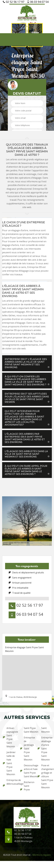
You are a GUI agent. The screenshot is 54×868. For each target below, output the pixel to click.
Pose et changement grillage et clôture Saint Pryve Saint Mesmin (44, 776)
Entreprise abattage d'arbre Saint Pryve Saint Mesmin (44, 749)
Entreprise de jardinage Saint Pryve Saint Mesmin (27, 749)
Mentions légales (42, 855)
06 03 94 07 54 (38, 2)
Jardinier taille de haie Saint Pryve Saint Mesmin (9, 763)
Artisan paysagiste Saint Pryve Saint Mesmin (10, 737)
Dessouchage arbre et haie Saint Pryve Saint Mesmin (27, 771)
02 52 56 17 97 (14, 2)
